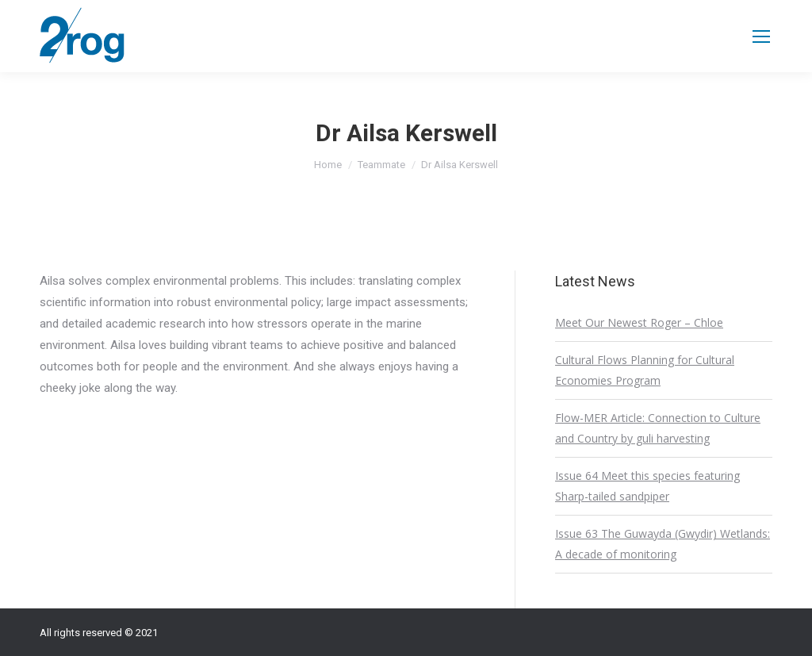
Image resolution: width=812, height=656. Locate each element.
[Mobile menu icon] (761, 36)
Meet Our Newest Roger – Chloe (639, 322)
